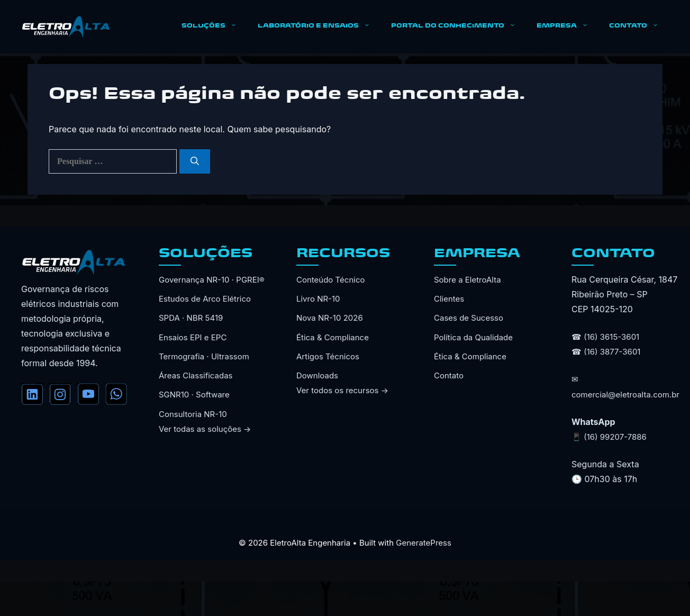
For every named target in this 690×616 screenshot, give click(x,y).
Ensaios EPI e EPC (193, 337)
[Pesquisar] (195, 161)
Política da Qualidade (473, 337)
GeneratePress (424, 543)
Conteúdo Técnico (330, 280)
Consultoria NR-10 (193, 414)
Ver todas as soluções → (205, 429)
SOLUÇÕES (214, 26)
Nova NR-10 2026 (330, 318)
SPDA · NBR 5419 (191, 318)
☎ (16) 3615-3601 (605, 337)
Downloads (317, 375)
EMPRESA (568, 26)
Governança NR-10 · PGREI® (212, 280)
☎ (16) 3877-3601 (606, 352)
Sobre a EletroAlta (467, 280)
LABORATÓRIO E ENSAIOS (319, 26)
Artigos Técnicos (328, 356)
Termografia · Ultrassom (204, 356)
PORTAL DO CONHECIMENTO (459, 26)
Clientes (449, 299)
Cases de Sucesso (469, 318)
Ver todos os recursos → (342, 390)
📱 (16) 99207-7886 (609, 437)
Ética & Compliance (333, 337)
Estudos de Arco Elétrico (205, 299)
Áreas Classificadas (196, 375)
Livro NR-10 (318, 299)
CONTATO (639, 26)
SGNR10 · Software (194, 395)
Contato (449, 375)
